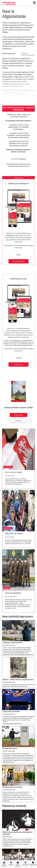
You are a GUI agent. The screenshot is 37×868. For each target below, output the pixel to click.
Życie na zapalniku (14, 593)
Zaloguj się (23, 159)
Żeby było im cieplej (14, 533)
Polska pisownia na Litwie (13, 787)
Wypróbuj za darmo (18, 261)
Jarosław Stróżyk (10, 476)
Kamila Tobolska (10, 537)
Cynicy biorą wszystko (11, 711)
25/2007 (30, 408)
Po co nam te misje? (14, 472)
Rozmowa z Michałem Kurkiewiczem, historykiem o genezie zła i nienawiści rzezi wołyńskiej (18, 685)
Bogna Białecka (8, 837)
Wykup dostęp (19, 364)
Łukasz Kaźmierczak (9, 53)
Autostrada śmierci (10, 748)
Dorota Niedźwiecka (11, 596)
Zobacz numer (18, 415)
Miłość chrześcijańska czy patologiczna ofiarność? (18, 833)
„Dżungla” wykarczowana (12, 642)
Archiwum (19, 421)
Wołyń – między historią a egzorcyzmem (18, 679)
